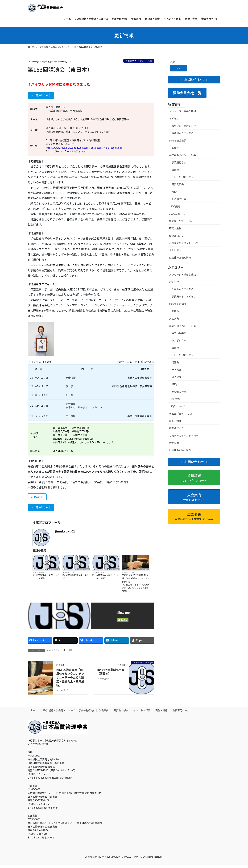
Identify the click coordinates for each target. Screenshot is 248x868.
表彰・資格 (162, 713)
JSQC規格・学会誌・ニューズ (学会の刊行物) (68, 713)
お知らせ (56, 572)
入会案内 (174, 318)
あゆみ (175, 148)
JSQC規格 (175, 206)
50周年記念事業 (178, 140)
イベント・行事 (142, 713)
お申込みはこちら (43, 96)
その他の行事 (179, 199)
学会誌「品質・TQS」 (181, 221)
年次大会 (176, 370)
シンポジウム (179, 340)
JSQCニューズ (177, 214)
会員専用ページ (181, 713)
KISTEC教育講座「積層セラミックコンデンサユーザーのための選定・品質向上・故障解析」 (70, 680)
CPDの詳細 (38, 498)
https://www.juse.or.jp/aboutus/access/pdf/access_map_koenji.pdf (84, 148)
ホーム (34, 713)
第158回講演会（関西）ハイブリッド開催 (46, 580)
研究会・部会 (121, 713)
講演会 (175, 170)
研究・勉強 (175, 228)
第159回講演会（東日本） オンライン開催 (106, 580)
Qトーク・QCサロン (183, 177)
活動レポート (176, 250)
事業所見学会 (84, 572)
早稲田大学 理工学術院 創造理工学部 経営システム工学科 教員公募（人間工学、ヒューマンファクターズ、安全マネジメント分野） (136, 586)
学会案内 (104, 713)
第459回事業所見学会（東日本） (76, 580)
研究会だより (176, 236)
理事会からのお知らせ (184, 126)
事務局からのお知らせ (184, 133)
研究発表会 (178, 184)
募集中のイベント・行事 (183, 155)
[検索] (178, 68)
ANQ (174, 192)
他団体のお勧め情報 (180, 257)
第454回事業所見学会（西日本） (111, 674)
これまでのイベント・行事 (139, 61)
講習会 (175, 362)
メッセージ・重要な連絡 (183, 111)
